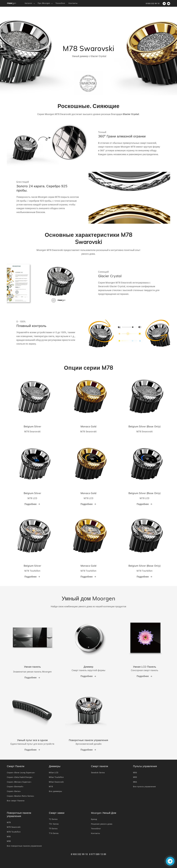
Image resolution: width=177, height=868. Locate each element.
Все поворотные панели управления (24, 846)
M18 (51, 787)
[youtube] (169, 4)
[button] (29, 3)
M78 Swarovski (14, 827)
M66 (135, 782)
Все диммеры (55, 791)
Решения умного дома (102, 824)
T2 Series (53, 819)
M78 (9, 822)
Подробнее (32, 504)
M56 (9, 837)
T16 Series (54, 833)
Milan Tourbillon (56, 777)
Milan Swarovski (56, 782)
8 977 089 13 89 (98, 854)
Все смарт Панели (16, 801)
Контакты (96, 833)
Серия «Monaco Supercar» (19, 782)
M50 (135, 777)
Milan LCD (54, 773)
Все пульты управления (144, 787)
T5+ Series (54, 824)
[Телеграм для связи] (164, 4)
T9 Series (53, 829)
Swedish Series (98, 773)
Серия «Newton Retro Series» (21, 796)
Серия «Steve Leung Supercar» (21, 773)
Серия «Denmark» (15, 787)
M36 (135, 773)
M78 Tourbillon (14, 832)
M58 (9, 841)
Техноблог (96, 829)
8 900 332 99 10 (153, 3)
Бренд (94, 819)
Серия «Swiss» (14, 791)
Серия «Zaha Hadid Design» (20, 777)
